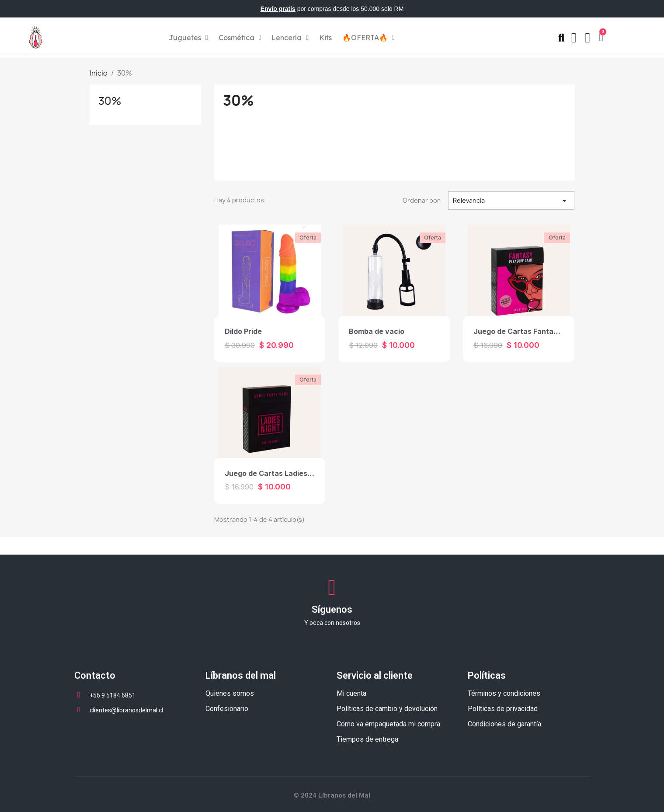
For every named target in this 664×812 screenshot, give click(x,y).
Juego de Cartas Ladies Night (276, 473)
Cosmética (240, 38)
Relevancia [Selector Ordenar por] (511, 201)
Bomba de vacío (377, 331)
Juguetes (188, 38)
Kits (325, 38)
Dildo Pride (243, 331)
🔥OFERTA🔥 (369, 38)
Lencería (290, 38)
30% (110, 101)
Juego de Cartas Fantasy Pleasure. (535, 331)
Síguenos (332, 609)
